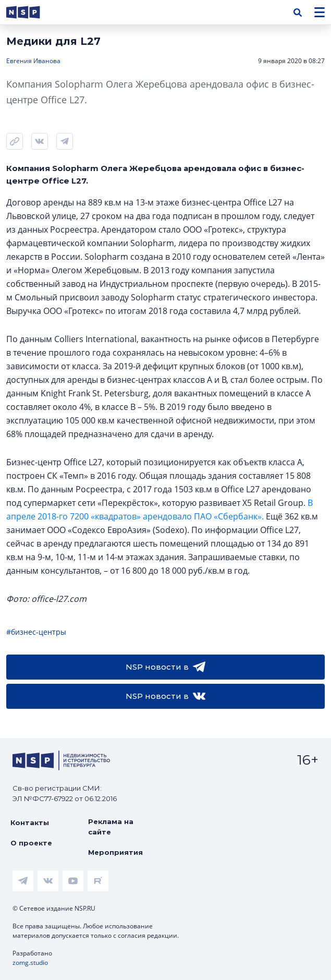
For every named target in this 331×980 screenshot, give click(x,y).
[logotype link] (32, 12)
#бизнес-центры (36, 632)
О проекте (31, 843)
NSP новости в (165, 667)
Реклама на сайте (111, 827)
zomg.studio (30, 963)
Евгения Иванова (33, 61)
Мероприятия (115, 852)
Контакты (30, 822)
